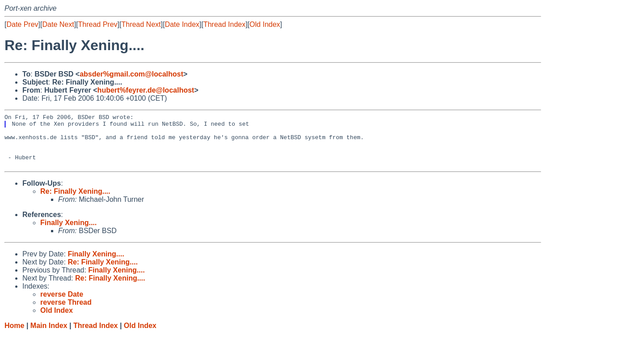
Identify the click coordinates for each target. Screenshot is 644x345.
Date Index (182, 24)
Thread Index (225, 24)
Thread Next (141, 24)
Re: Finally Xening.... (75, 202)
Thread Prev (98, 24)
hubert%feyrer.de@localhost (146, 90)
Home (14, 336)
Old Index (265, 24)
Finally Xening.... (68, 233)
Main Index (49, 336)
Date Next (58, 24)
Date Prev (22, 24)
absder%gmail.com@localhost (131, 74)
